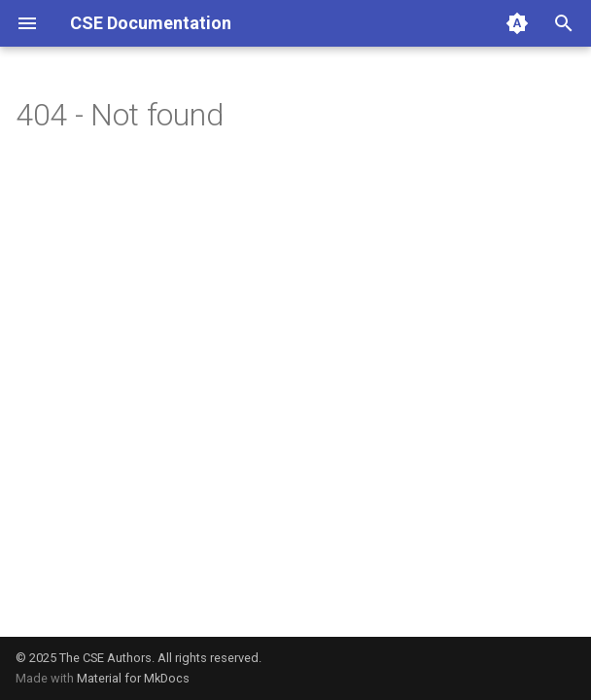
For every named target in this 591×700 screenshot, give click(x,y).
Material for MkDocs (133, 678)
